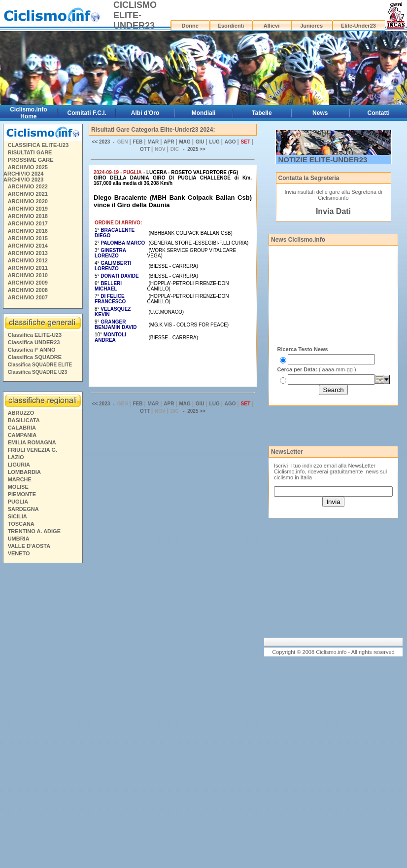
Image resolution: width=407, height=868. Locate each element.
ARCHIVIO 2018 (28, 216)
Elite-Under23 (358, 26)
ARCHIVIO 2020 (28, 201)
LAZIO (16, 457)
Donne (190, 26)
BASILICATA (24, 420)
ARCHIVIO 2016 (28, 231)
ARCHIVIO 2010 (28, 275)
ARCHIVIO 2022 (28, 186)
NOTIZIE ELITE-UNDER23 (323, 160)
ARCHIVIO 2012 (28, 260)
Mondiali (204, 113)
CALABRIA (22, 428)
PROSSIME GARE (31, 160)
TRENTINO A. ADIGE (34, 531)
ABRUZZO (21, 413)
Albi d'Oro (145, 113)
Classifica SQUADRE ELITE (40, 365)
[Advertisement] (42, 717)
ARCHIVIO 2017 (28, 223)
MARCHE (20, 479)
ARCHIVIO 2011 (28, 268)
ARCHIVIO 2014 (28, 246)
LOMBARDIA (24, 472)
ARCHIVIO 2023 (23, 180)
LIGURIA (19, 465)
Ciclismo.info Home (28, 113)
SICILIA (17, 516)
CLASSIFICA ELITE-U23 (38, 145)
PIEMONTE (22, 494)
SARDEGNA (23, 509)
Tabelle (262, 113)
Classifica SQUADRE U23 (38, 372)
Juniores (311, 26)
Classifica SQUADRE (35, 357)
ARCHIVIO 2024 (23, 174)
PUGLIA (18, 502)
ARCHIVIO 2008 (28, 290)
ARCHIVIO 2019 (28, 209)
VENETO (19, 553)
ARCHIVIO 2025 (28, 167)
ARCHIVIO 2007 (28, 297)
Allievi (271, 26)
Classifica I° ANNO (32, 350)
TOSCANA (21, 524)
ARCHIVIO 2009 (28, 283)
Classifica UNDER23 (34, 342)
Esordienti (231, 26)
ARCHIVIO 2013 (28, 253)
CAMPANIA (22, 435)
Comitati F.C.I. (87, 113)
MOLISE (18, 487)
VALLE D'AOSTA (29, 546)
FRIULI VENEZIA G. (33, 450)
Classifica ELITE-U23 (35, 335)
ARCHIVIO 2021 (28, 194)
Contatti (378, 113)
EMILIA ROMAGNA (32, 442)
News (320, 113)
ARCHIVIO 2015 (28, 238)
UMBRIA (19, 539)
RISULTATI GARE (30, 152)
